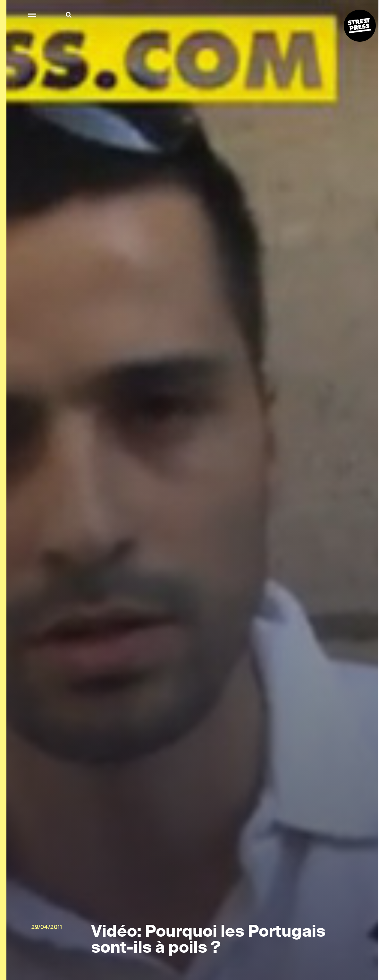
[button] (33, 15)
